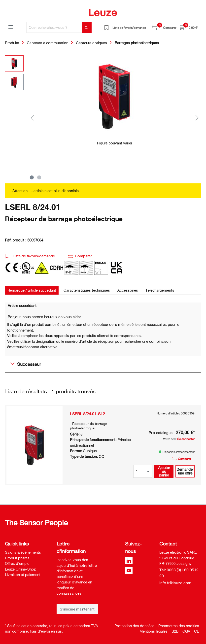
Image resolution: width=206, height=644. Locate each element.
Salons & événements (23, 552)
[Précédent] (32, 118)
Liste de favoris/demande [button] (30, 256)
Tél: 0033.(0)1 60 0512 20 (179, 573)
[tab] (32, 290)
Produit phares (17, 558)
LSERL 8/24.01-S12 (87, 414)
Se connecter (186, 439)
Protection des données (134, 626)
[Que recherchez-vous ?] (54, 27)
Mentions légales (154, 631)
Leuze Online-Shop (21, 569)
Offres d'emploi (18, 563)
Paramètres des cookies (179, 626)
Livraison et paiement (23, 575)
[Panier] (189, 27)
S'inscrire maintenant (77, 609)
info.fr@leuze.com (175, 583)
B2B (175, 631)
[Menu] (11, 27)
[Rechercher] (87, 27)
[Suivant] (197, 118)
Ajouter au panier (164, 471)
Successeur (26, 364)
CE (197, 631)
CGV (186, 631)
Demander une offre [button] (185, 471)
